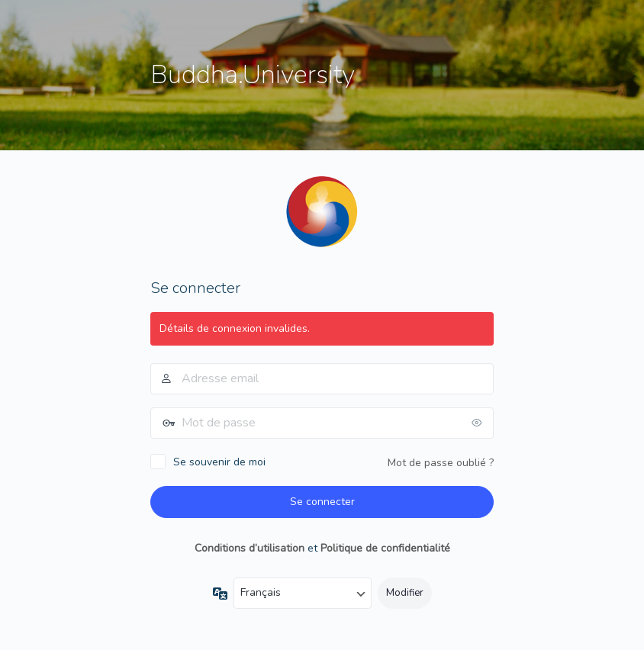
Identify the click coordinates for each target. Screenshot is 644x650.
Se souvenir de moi (219, 462)
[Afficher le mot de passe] (478, 423)
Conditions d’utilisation (250, 548)
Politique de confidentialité (385, 548)
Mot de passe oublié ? (441, 463)
